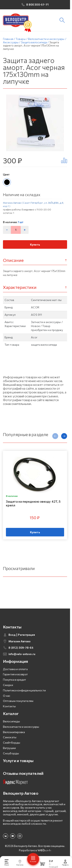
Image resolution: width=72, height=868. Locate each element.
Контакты (9, 703)
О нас (7, 692)
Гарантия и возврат (15, 671)
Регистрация (26, 632)
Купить (35, 244)
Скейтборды (12, 739)
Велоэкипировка (14, 729)
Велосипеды (11, 718)
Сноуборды (11, 750)
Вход (12, 632)
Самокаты (10, 734)
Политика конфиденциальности (24, 687)
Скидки (8, 682)
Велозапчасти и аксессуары (21, 723)
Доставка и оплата (15, 666)
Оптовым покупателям (18, 698)
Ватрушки (9, 745)
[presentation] (55, 436)
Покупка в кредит (15, 676)
